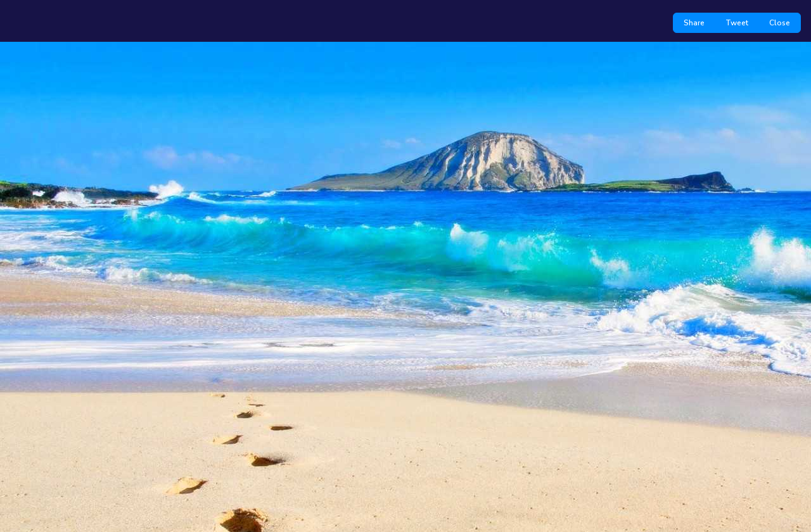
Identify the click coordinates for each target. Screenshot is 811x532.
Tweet (737, 23)
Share (694, 23)
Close (780, 23)
